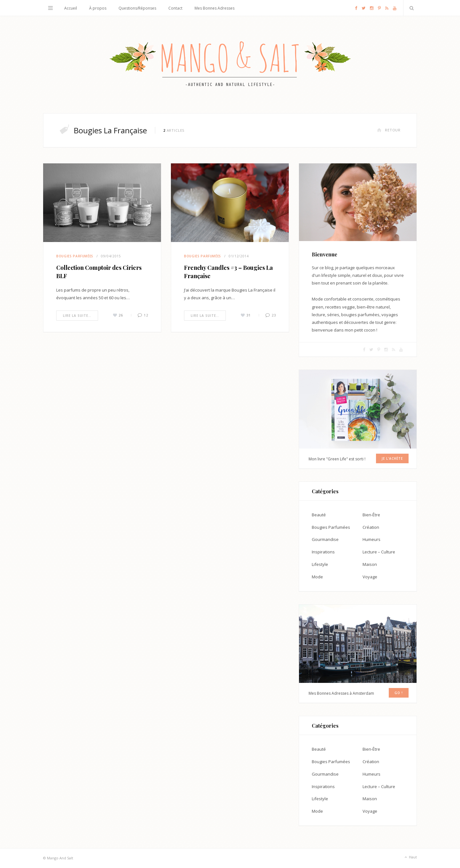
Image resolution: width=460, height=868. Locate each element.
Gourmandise (325, 539)
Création (371, 527)
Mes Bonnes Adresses (215, 8)
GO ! (399, 693)
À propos (98, 8)
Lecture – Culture (379, 552)
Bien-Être (371, 515)
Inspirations (323, 552)
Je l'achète (392, 458)
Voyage (370, 577)
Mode (317, 577)
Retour (389, 130)
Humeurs (372, 539)
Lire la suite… (77, 316)
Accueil (71, 8)
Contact (175, 8)
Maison (370, 564)
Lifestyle (320, 564)
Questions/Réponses (137, 8)
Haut (410, 857)
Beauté (319, 515)
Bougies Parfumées (75, 256)
